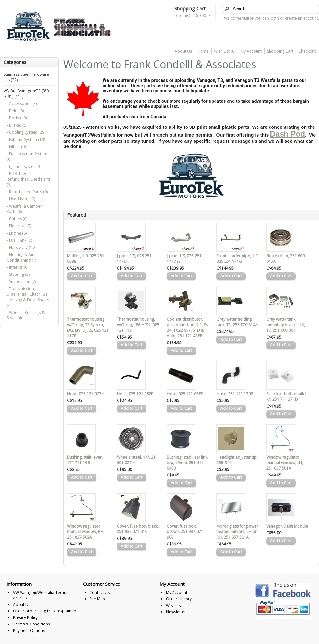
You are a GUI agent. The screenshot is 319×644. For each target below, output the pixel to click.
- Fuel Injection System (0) (27, 156)
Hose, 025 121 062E (135, 394)
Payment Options (29, 631)
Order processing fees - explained (45, 611)
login (274, 18)
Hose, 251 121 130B (235, 394)
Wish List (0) (225, 51)
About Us (183, 51)
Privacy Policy (25, 617)
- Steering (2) (18, 274)
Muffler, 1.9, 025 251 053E (86, 259)
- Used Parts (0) (21, 199)
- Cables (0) (17, 219)
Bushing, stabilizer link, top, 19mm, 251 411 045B (187, 463)
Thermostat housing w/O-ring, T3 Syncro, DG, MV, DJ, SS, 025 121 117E (88, 328)
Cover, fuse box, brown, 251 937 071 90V (185, 532)
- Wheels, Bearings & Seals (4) (26, 315)
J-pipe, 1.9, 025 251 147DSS (184, 259)
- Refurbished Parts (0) (27, 192)
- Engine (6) (17, 233)
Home (203, 51)
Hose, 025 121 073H (86, 394)
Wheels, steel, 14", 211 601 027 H (137, 460)
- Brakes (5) (17, 125)
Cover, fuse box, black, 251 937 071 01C (138, 529)
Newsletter (176, 612)
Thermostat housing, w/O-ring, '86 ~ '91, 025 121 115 (138, 325)
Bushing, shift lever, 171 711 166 (85, 460)
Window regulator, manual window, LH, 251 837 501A (285, 463)
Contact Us (100, 592)
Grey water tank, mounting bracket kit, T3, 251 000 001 (286, 325)
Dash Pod (287, 134)
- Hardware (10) (21, 247)
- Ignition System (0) (25, 166)
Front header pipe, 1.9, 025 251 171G (237, 259)
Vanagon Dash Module (287, 526)
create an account (302, 18)
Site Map (97, 599)
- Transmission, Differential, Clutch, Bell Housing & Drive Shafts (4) (28, 297)
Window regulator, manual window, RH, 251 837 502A (86, 532)
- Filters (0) (16, 147)
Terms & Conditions (31, 624)
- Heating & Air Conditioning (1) (21, 257)
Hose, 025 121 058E (185, 394)
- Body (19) (17, 118)
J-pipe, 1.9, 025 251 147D (134, 259)
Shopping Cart (280, 51)
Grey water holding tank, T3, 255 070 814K (237, 322)
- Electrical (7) (19, 226)
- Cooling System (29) (26, 132)
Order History (179, 599)
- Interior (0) (18, 267)
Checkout (307, 51)
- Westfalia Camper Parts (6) (24, 209)
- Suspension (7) (21, 282)
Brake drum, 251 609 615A (285, 259)
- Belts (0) (15, 111)
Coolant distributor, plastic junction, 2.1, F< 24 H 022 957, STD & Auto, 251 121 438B (187, 328)
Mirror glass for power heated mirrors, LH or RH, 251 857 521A (237, 532)
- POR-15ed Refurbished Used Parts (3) (29, 179)
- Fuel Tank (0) (19, 240)
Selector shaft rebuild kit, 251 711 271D (286, 396)
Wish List (174, 605)
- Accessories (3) (22, 104)
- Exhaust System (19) (26, 139)
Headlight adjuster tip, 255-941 (237, 460)
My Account (251, 51)
